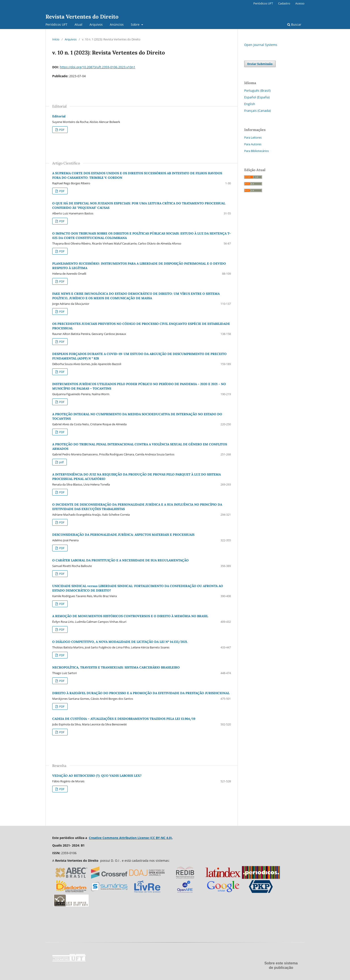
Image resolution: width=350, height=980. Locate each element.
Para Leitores (253, 137)
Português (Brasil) (257, 90)
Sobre (136, 24)
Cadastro (284, 3)
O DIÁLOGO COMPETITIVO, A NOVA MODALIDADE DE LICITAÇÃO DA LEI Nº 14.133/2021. (120, 642)
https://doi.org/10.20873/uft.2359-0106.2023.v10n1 (98, 67)
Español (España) (257, 97)
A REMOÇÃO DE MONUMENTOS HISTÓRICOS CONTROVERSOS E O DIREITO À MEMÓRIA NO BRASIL (130, 616)
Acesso (300, 3)
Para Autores (253, 144)
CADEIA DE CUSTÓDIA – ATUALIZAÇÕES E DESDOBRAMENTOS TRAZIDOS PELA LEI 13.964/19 (124, 719)
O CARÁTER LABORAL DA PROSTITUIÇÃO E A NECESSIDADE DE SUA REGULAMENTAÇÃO (120, 560)
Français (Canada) (257, 111)
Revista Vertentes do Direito (82, 17)
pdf (61, 462)
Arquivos (96, 24)
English (250, 104)
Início (56, 39)
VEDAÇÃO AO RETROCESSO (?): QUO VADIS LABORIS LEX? (97, 776)
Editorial (59, 116)
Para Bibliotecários (256, 151)
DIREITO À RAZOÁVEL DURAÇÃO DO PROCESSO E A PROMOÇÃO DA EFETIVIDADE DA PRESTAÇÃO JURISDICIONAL (141, 693)
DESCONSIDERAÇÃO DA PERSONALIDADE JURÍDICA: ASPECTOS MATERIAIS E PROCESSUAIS (123, 535)
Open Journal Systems (261, 45)
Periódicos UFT (56, 24)
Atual (78, 24)
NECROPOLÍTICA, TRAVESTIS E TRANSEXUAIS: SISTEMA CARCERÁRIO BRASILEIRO (116, 667)
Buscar (294, 24)
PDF (61, 130)
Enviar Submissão (260, 64)
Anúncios (117, 24)
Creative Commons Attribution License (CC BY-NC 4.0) (130, 838)
